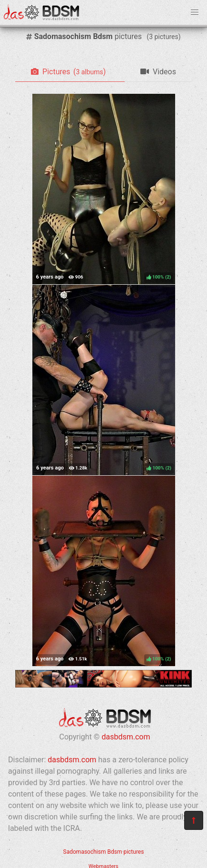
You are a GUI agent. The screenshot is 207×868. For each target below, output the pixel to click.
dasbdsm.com (126, 737)
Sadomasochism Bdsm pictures (104, 852)
